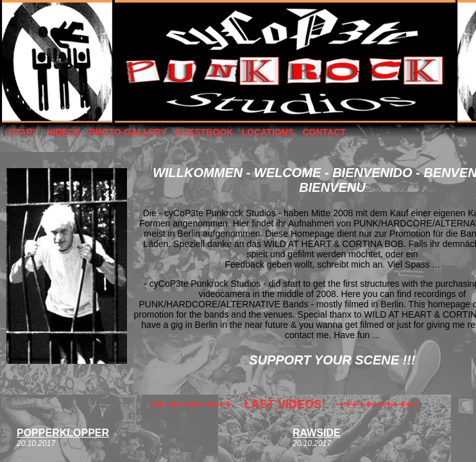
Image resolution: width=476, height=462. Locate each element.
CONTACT (324, 132)
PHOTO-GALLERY (128, 132)
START (24, 132)
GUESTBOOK (204, 132)
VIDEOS (64, 132)
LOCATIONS (268, 132)
